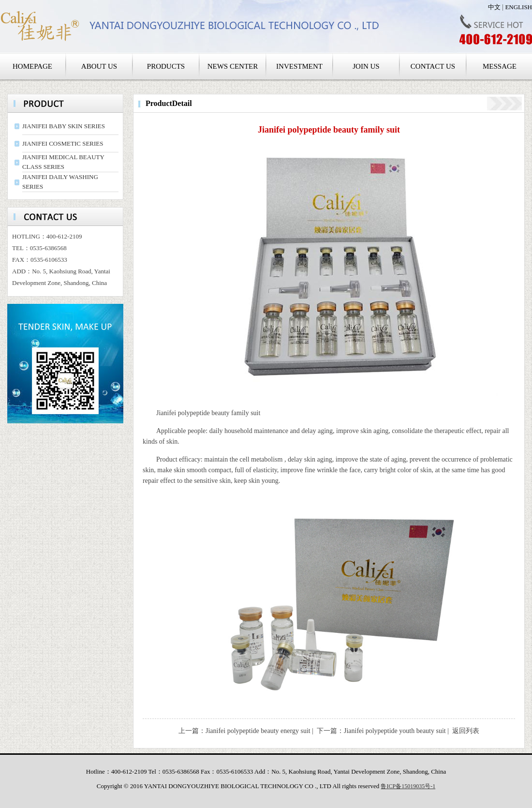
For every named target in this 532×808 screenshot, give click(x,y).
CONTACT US (433, 66)
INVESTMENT (299, 66)
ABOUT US (99, 66)
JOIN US (366, 66)
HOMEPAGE (32, 66)
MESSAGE (500, 66)
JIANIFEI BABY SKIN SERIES (64, 126)
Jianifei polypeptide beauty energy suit (258, 731)
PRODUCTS (166, 66)
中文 (494, 7)
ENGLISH (518, 7)
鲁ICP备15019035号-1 (408, 786)
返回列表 (466, 731)
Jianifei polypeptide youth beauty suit (395, 731)
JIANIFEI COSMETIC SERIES (63, 143)
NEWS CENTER (233, 66)
